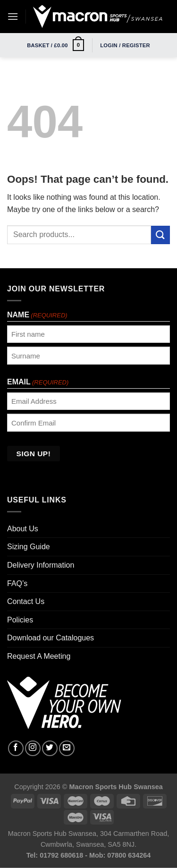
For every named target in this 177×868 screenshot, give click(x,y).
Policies (20, 620)
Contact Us (26, 601)
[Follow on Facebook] (16, 748)
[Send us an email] (67, 748)
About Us (23, 529)
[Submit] (160, 235)
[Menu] (13, 16)
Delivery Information (41, 565)
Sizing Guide (29, 547)
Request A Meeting (39, 656)
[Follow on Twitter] (50, 748)
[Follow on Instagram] (33, 748)
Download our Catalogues (51, 638)
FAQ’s (17, 583)
